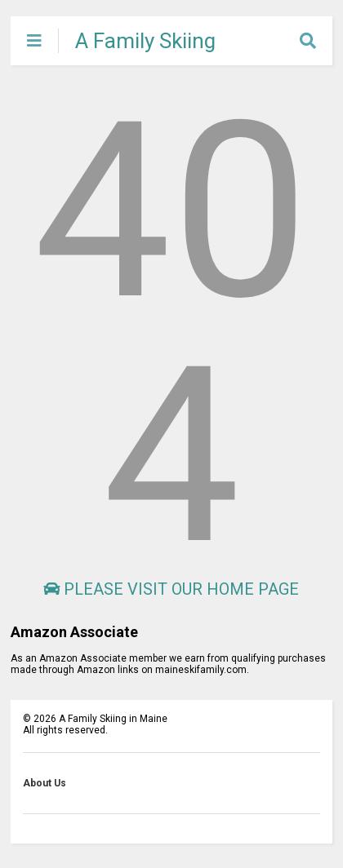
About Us (45, 783)
